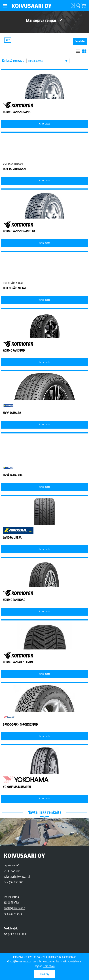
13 (9, 40)
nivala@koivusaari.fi (14, 908)
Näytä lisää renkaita (44, 812)
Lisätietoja (49, 966)
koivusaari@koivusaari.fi (17, 877)
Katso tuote (44, 124)
